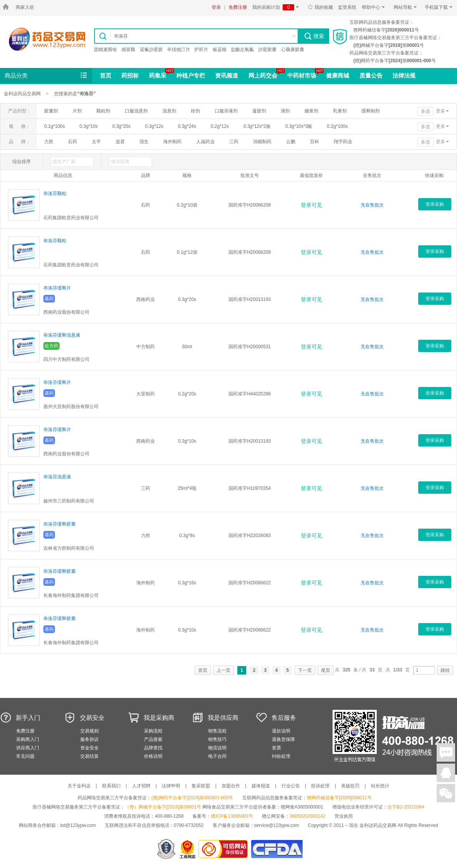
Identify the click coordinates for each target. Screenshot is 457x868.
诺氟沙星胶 (151, 50)
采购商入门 (28, 739)
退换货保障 (283, 739)
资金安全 (89, 748)
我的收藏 (320, 7)
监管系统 (347, 7)
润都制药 (262, 142)
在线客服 (446, 773)
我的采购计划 (277, 7)
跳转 (445, 670)
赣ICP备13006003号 (232, 816)
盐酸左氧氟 (242, 50)
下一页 (305, 670)
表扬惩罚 (350, 786)
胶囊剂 (51, 111)
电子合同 (217, 756)
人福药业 (205, 142)
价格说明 (153, 756)
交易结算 (89, 756)
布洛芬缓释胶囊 (60, 524)
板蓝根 (220, 50)
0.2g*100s (337, 126)
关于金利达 (79, 786)
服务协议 (89, 739)
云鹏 (291, 142)
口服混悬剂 (136, 111)
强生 (144, 142)
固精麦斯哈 (106, 50)
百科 (315, 142)
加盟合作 (231, 786)
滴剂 (285, 111)
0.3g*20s (121, 126)
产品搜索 (153, 739)
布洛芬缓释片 (57, 288)
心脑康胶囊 (293, 50)
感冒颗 (128, 50)
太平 (96, 142)
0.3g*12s (154, 126)
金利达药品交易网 (47, 39)
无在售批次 (372, 205)
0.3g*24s (187, 126)
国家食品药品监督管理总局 (277, 849)
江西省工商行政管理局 (188, 849)
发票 (277, 748)
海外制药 (172, 142)
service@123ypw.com (277, 825)
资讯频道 (227, 75)
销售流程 (217, 731)
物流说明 (217, 748)
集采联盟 (201, 786)
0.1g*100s (55, 126)
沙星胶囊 (267, 50)
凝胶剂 (259, 111)
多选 (426, 111)
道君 (120, 142)
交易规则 (89, 731)
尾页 (326, 670)
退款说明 (281, 731)
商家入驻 (25, 7)
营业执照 (344, 816)
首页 (106, 75)
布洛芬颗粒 (55, 193)
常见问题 (25, 756)
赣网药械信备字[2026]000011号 (339, 798)
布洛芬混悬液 (57, 477)
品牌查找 (153, 748)
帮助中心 (375, 7)
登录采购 (435, 204)
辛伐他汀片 (179, 50)
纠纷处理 (281, 756)
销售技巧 (217, 739)
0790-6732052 (190, 825)
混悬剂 (169, 111)
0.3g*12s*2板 (257, 126)
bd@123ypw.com (78, 825)
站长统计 (380, 786)
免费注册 (238, 7)
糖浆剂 (311, 111)
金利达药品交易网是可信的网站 (224, 849)
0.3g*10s (89, 126)
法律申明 (171, 786)
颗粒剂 (103, 111)
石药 (73, 142)
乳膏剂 (340, 111)
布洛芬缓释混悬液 (62, 335)
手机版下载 (440, 7)
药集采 (158, 75)
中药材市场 (302, 75)
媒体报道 (261, 786)
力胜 (49, 142)
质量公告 (371, 75)
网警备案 (166, 849)
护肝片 (201, 50)
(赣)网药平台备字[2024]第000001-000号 (192, 798)
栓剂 (195, 111)
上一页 (224, 670)
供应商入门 (28, 748)
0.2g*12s (220, 126)
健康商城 (338, 75)
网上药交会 (263, 75)
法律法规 (404, 75)
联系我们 (111, 786)
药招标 (130, 75)
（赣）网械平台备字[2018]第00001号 (163, 807)
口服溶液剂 (226, 111)
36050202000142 (307, 816)
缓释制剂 (371, 111)
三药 (234, 142)
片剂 (77, 111)
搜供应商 (120, 162)
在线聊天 (446, 752)
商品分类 (46, 76)
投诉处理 (320, 786)
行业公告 (291, 786)
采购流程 (153, 731)
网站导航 (406, 7)
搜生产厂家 (64, 162)
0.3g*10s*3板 (299, 126)
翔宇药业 (343, 142)
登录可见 (311, 205)
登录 (216, 7)
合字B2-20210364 (406, 807)
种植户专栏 (191, 75)
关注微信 (446, 793)
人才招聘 (141, 786)
